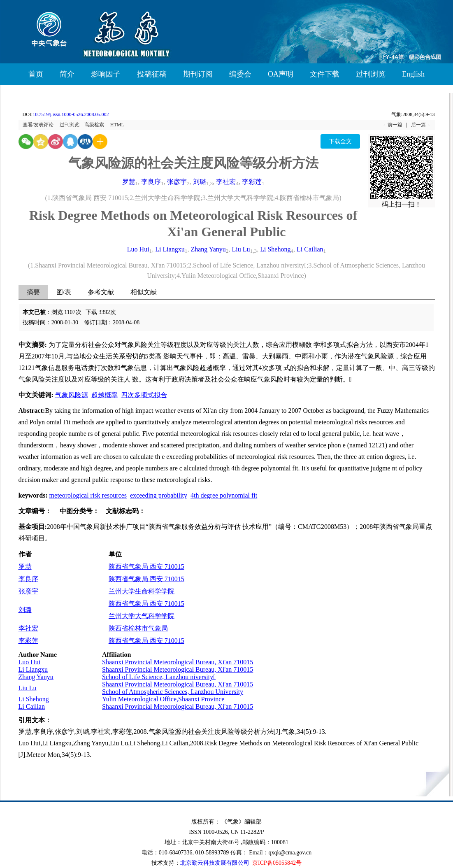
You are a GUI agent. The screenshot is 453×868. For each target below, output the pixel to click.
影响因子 (106, 74)
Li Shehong (275, 249)
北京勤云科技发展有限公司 (215, 863)
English (413, 74)
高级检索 (94, 125)
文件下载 (325, 74)
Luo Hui (138, 249)
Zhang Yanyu (208, 249)
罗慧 (129, 182)
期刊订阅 (198, 74)
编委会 (240, 74)
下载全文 (340, 141)
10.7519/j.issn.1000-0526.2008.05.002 (71, 114)
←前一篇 (393, 125)
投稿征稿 (152, 74)
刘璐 (200, 182)
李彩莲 (252, 182)
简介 (67, 74)
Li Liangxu (170, 249)
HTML (117, 125)
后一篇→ (421, 125)
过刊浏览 (371, 74)
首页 (36, 74)
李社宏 (226, 182)
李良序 (151, 182)
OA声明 (281, 74)
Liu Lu (241, 249)
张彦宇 (177, 182)
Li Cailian (310, 249)
